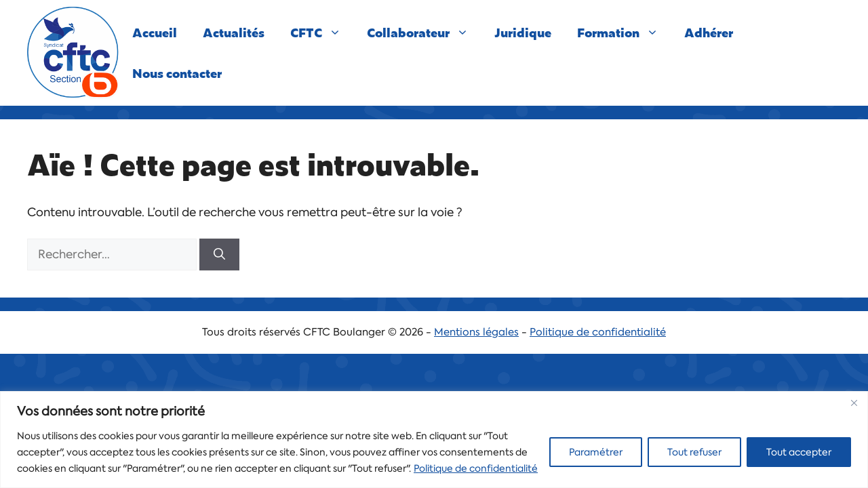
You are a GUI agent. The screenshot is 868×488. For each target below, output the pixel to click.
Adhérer (709, 32)
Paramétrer (596, 452)
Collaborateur (424, 33)
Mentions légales (476, 332)
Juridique (523, 32)
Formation (624, 33)
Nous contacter (177, 73)
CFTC (322, 33)
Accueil (155, 32)
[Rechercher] (219, 255)
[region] (434, 440)
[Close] (854, 403)
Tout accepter (799, 452)
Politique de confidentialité (476, 468)
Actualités (234, 32)
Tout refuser (694, 452)
